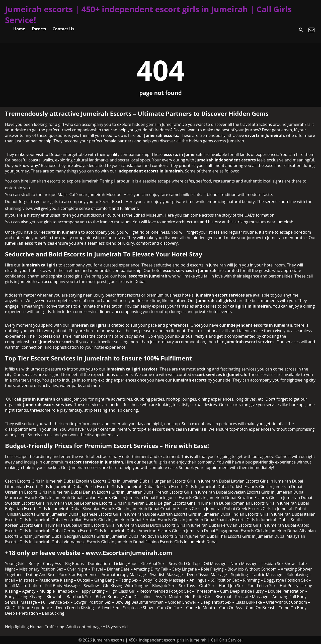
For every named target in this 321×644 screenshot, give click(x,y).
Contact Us (64, 29)
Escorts (39, 29)
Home (19, 29)
